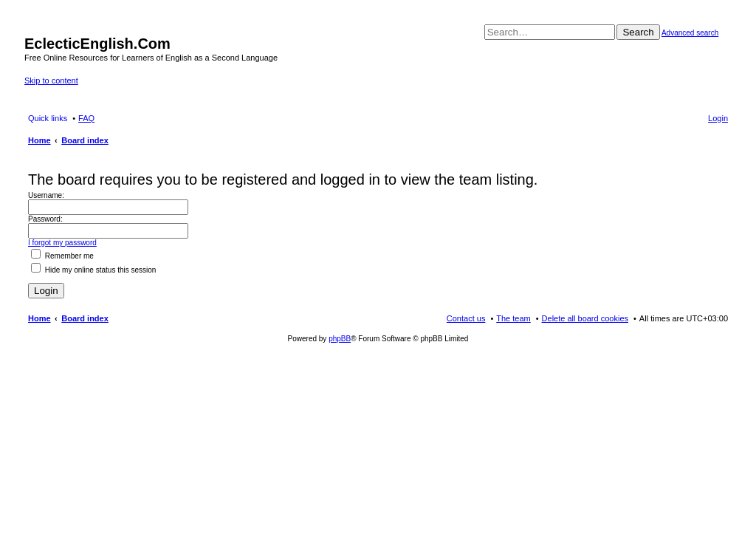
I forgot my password (62, 243)
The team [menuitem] (513, 318)
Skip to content (51, 81)
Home (39, 318)
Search (638, 32)
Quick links (48, 118)
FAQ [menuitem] (86, 118)
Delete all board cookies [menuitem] (585, 318)
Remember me (62, 256)
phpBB (340, 339)
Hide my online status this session (93, 270)
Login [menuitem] (718, 118)
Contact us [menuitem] (466, 318)
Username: (46, 195)
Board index (85, 318)
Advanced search (690, 33)
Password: (45, 219)
